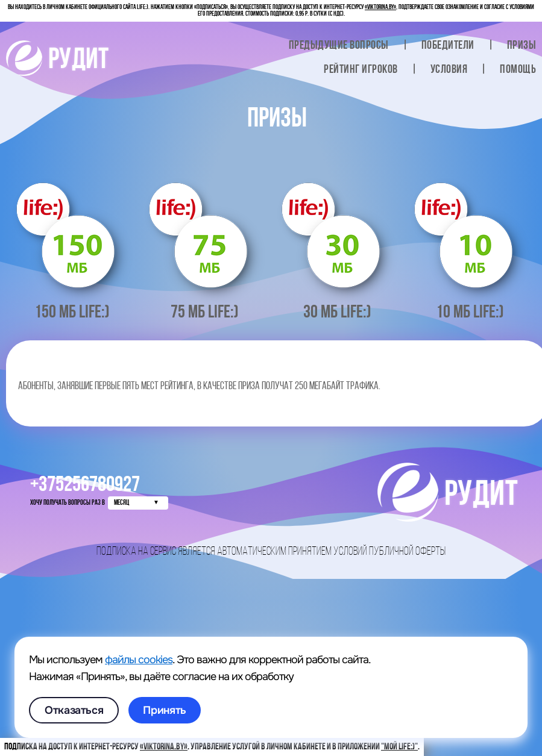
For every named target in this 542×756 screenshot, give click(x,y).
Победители (448, 46)
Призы (522, 46)
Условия (449, 70)
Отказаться (74, 710)
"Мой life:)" (399, 747)
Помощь (518, 70)
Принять (164, 710)
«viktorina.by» (380, 8)
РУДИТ (57, 61)
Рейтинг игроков (361, 70)
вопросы (339, 46)
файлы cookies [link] (139, 660)
